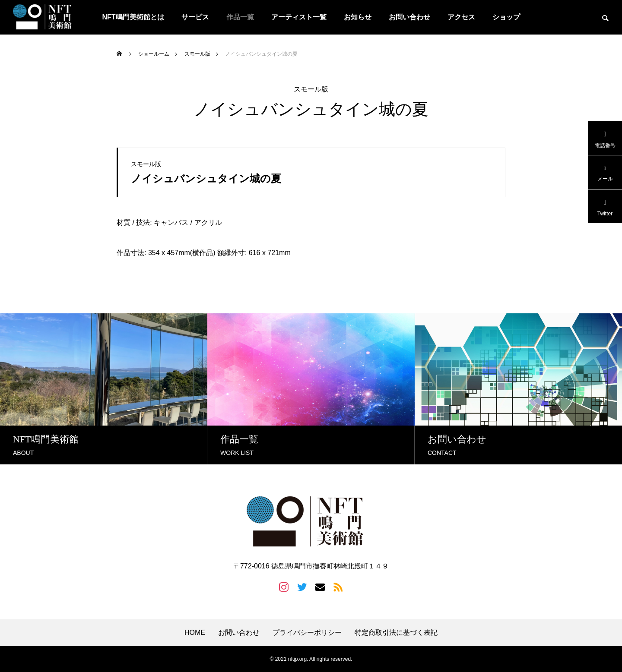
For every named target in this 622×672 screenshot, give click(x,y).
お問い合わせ (409, 17)
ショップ (506, 17)
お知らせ (358, 17)
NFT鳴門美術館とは (133, 17)
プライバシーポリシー (307, 633)
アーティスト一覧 (299, 17)
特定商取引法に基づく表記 (396, 633)
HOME (195, 633)
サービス (195, 17)
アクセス (461, 17)
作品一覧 (240, 17)
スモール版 (311, 89)
